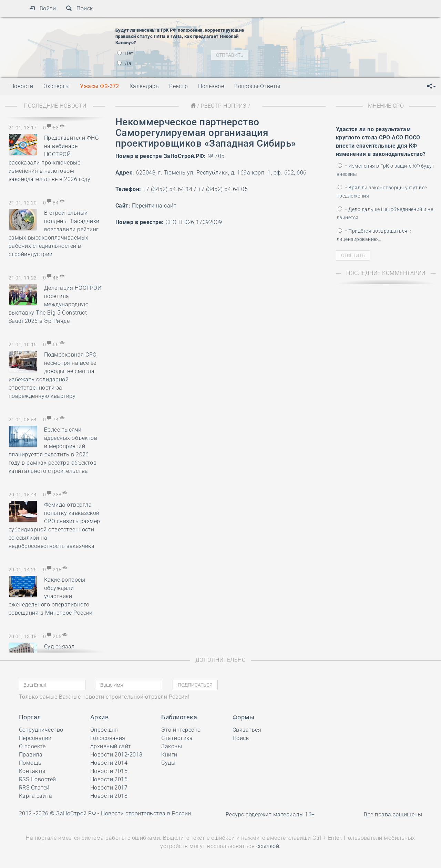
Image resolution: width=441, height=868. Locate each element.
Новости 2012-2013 (116, 755)
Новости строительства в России (146, 813)
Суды (168, 763)
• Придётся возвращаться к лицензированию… (374, 235)
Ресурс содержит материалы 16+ (270, 814)
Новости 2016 (109, 779)
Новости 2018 (109, 796)
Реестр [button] (178, 86)
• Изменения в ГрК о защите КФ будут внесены (386, 170)
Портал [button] (30, 717)
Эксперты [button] (57, 86)
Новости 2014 (109, 763)
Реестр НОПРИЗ (224, 106)
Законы (172, 746)
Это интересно (181, 730)
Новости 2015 (109, 771)
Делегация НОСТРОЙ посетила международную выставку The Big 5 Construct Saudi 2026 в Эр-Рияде (55, 304)
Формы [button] (243, 717)
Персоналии (35, 738)
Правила (31, 755)
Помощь (30, 763)
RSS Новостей (38, 779)
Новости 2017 (109, 788)
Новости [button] (22, 86)
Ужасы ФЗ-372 (100, 86)
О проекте (32, 746)
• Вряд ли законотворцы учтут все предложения (382, 192)
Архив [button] (99, 717)
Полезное (211, 86)
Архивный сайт (111, 746)
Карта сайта (35, 796)
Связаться (247, 730)
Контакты (32, 771)
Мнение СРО (386, 106)
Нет (125, 53)
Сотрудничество (41, 730)
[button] (431, 86)
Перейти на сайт (154, 206)
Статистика (177, 738)
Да (124, 63)
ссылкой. (269, 846)
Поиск (79, 8)
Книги (169, 755)
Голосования (108, 738)
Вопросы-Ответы (257, 86)
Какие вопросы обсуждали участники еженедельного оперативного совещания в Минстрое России (51, 596)
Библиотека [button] (179, 717)
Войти (43, 8)
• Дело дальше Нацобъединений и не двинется (385, 213)
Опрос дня (104, 730)
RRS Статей (34, 788)
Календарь (144, 86)
